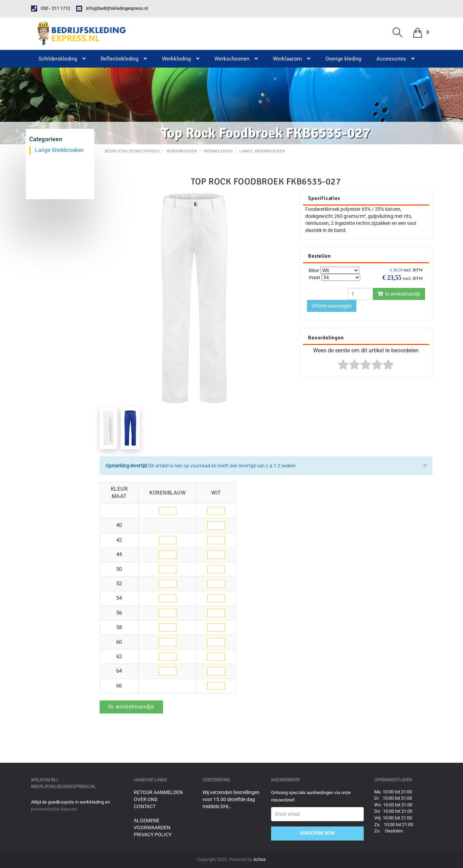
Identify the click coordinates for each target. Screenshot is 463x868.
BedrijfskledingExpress (132, 151)
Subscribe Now (317, 833)
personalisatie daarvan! (54, 809)
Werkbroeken (182, 151)
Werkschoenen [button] (236, 59)
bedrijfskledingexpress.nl (63, 787)
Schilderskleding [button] (62, 59)
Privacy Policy (153, 835)
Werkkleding (218, 151)
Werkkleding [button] (181, 59)
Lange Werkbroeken (262, 151)
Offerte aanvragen (332, 306)
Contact (145, 806)
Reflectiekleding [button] (124, 59)
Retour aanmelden (158, 792)
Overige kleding (343, 59)
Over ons (146, 799)
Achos (259, 859)
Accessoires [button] (395, 59)
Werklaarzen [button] (292, 59)
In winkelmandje (399, 294)
